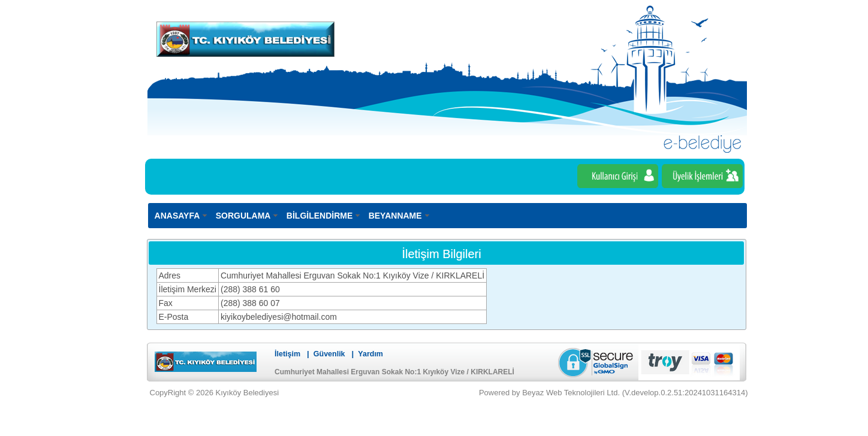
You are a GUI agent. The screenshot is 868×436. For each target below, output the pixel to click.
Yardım (370, 354)
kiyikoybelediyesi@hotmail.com (279, 317)
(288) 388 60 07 (250, 303)
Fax (166, 303)
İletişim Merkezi (188, 289)
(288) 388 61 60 (250, 289)
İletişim (287, 354)
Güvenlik (329, 354)
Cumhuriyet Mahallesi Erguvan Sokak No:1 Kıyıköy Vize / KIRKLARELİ (352, 275)
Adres (170, 275)
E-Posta (174, 317)
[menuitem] (182, 215)
